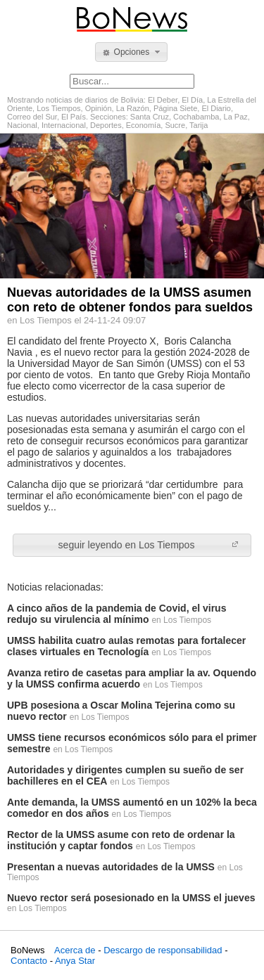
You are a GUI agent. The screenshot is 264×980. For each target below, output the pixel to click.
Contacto (29, 961)
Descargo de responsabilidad (163, 950)
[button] (131, 52)
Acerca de (75, 950)
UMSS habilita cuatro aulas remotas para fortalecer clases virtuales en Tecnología (126, 646)
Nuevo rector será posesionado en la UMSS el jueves (131, 898)
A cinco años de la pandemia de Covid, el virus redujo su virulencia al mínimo (117, 614)
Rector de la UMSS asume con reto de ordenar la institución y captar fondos (121, 840)
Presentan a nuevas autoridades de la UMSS (111, 867)
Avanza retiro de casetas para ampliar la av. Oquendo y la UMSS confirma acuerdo (132, 678)
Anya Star (75, 961)
